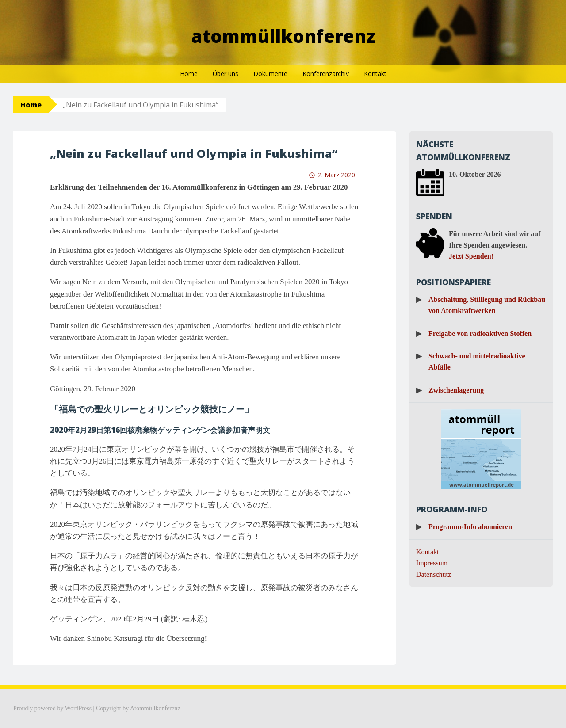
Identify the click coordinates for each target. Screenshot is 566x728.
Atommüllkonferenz (283, 36)
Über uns (226, 74)
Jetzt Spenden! (471, 256)
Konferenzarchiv (326, 74)
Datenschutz (434, 574)
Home (189, 74)
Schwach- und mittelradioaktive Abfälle (477, 362)
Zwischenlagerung (456, 390)
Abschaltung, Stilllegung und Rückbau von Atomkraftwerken (487, 305)
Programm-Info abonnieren (470, 527)
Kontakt (375, 74)
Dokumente (270, 74)
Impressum (432, 563)
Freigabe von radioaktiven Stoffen (480, 334)
